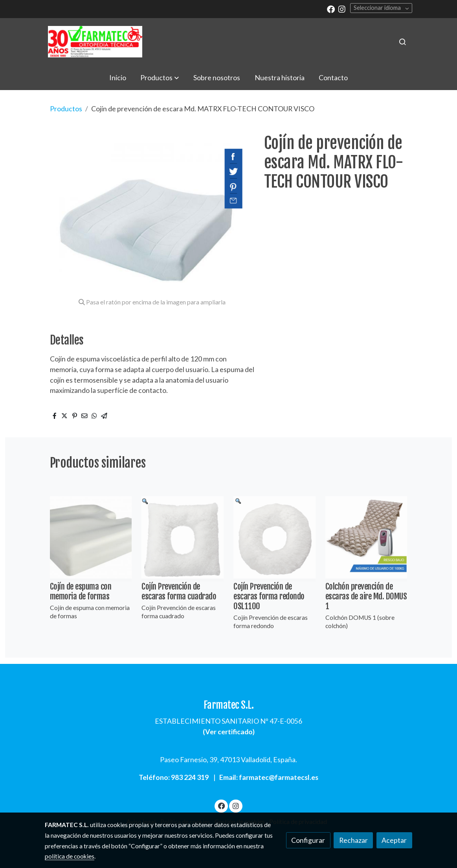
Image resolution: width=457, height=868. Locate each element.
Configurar (308, 840)
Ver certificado (229, 732)
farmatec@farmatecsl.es (279, 777)
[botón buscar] (402, 42)
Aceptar (394, 840)
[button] (160, 77)
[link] (95, 42)
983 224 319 (190, 777)
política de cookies (70, 856)
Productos (66, 109)
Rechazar (353, 840)
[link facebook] (331, 9)
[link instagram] (342, 9)
